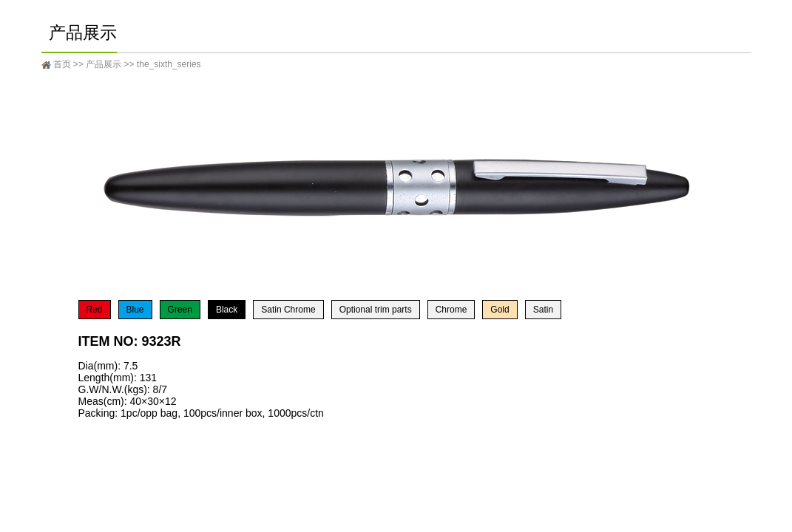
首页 (62, 64)
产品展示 (104, 64)
